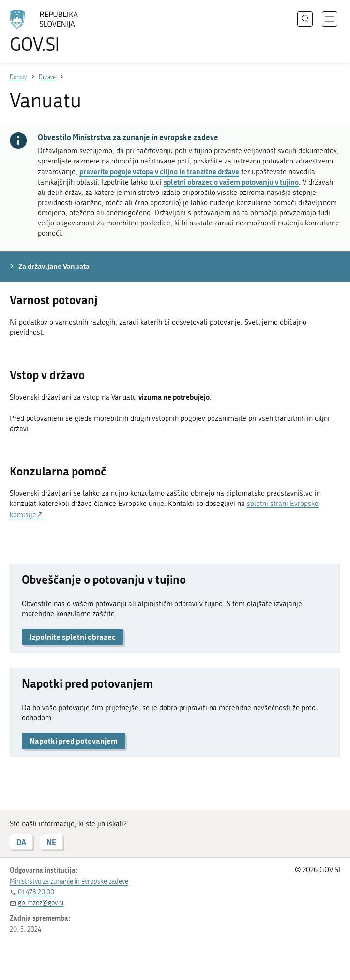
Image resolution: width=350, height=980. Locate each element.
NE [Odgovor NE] (51, 842)
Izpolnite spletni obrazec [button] (73, 637)
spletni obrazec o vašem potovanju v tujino (231, 182)
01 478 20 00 (36, 892)
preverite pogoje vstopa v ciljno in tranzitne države (159, 171)
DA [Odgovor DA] (21, 842)
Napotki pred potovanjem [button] (74, 741)
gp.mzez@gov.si (41, 903)
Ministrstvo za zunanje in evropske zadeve (69, 882)
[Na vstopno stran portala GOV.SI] (58, 31)
